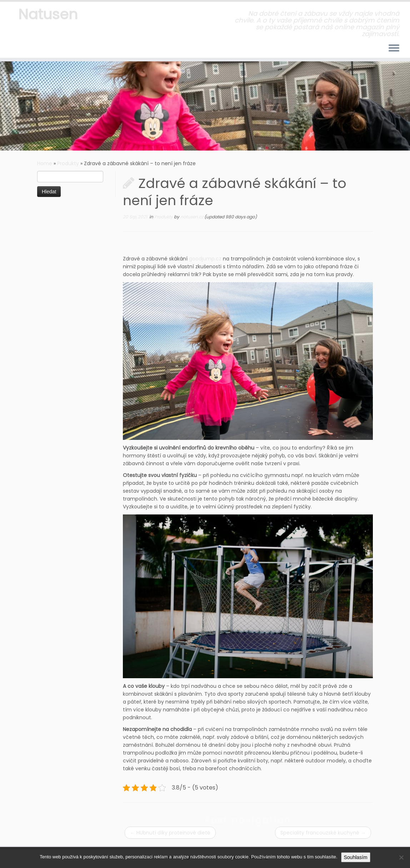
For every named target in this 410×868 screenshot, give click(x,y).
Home (45, 163)
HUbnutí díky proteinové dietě (170, 833)
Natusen (48, 14)
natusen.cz (192, 217)
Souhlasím (356, 857)
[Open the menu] (394, 49)
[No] (401, 857)
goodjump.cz (205, 259)
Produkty (68, 163)
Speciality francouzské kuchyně (323, 833)
